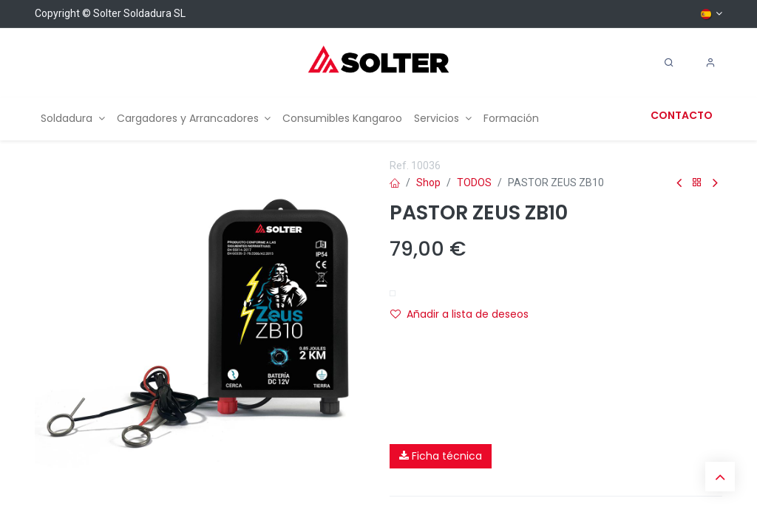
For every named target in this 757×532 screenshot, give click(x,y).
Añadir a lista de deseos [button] (459, 314)
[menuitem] (73, 119)
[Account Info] (710, 63)
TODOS (474, 183)
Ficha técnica (441, 456)
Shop (428, 183)
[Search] (669, 63)
